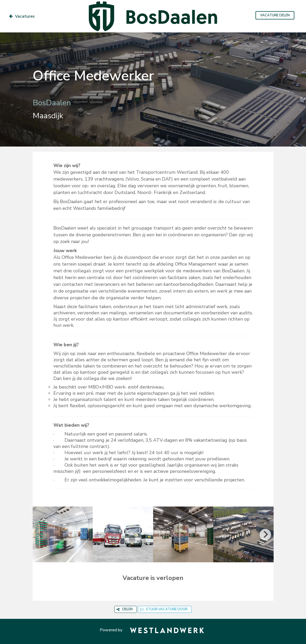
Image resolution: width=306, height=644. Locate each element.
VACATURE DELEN (275, 15)
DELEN (125, 609)
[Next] (265, 535)
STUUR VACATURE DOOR (164, 609)
